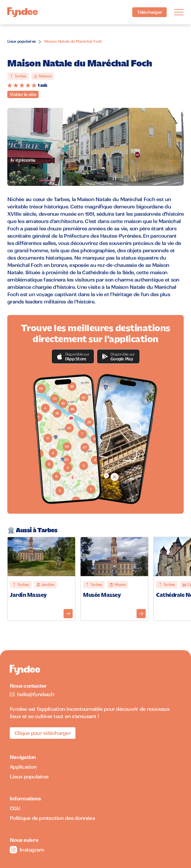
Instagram (27, 850)
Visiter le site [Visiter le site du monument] (23, 94)
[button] (73, 356)
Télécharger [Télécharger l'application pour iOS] (149, 12)
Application (23, 767)
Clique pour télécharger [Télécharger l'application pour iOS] (43, 733)
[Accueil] (23, 12)
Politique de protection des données (52, 818)
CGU (15, 808)
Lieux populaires (21, 41)
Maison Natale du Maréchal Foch (73, 41)
